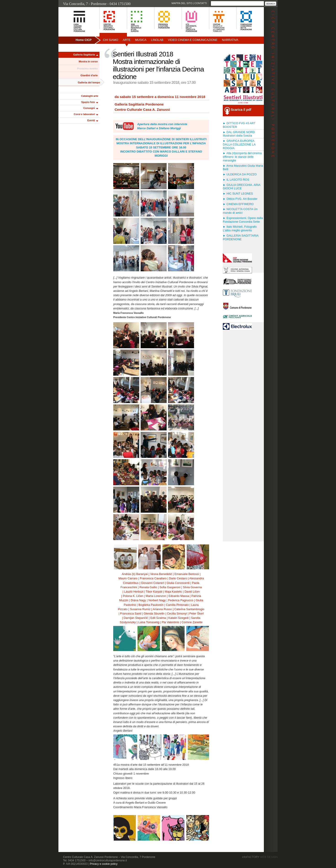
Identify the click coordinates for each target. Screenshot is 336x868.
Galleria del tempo (89, 82)
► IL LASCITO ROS (236, 180)
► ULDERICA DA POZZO (240, 174)
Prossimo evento (87, 69)
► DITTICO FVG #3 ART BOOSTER (239, 125)
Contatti (201, 3)
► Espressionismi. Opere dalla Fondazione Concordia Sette (243, 220)
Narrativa (230, 40)
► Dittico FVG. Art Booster (240, 199)
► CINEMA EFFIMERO (238, 204)
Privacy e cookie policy (104, 864)
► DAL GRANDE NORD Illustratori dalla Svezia (239, 134)
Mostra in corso (88, 61)
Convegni (89, 108)
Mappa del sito (182, 3)
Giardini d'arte (89, 75)
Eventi (91, 120)
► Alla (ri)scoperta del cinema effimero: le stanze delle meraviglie (242, 157)
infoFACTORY (260, 857)
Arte (127, 40)
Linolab (157, 40)
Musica (141, 40)
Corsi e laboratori (84, 114)
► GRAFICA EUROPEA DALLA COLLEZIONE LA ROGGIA (239, 144)
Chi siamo (111, 40)
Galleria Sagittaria (84, 55)
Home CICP (84, 40)
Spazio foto (88, 102)
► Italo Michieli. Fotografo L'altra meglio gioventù (240, 228)
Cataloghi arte (90, 96)
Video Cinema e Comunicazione (193, 40)
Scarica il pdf (241, 110)
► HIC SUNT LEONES (238, 194)
